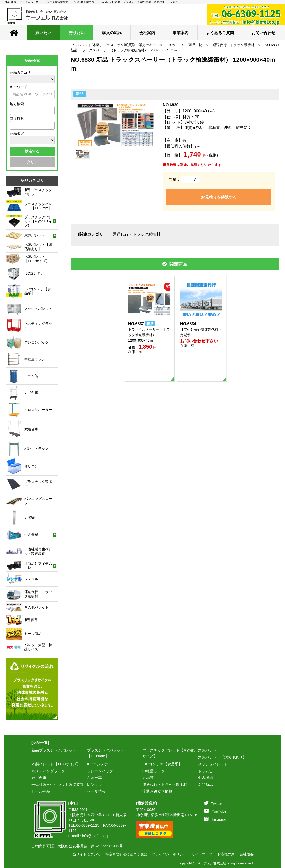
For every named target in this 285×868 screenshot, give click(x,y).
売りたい (77, 33)
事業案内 (181, 33)
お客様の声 (226, 854)
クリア (32, 162)
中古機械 (205, 778)
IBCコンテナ (98, 764)
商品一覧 (195, 45)
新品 (80, 94)
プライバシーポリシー (169, 854)
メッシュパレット (213, 764)
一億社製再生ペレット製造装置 (57, 785)
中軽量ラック (154, 771)
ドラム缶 (205, 771)
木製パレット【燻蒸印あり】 (222, 757)
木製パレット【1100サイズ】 (56, 764)
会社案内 (147, 33)
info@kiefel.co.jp (96, 836)
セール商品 (41, 791)
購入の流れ (112, 33)
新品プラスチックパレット (54, 750)
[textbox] (13, 111)
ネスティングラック (48, 771)
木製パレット (209, 750)
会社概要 (247, 854)
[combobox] (32, 111)
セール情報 (96, 791)
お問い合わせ (263, 33)
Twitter (213, 803)
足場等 (148, 778)
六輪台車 (94, 778)
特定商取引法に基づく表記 (126, 854)
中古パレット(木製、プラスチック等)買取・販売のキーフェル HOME (124, 45)
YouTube (215, 811)
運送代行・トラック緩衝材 (233, 45)
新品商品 (205, 785)
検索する (32, 151)
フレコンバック (100, 771)
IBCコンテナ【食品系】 (162, 764)
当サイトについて (86, 854)
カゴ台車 (39, 778)
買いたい (43, 33)
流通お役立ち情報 (157, 791)
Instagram (216, 819)
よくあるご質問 (220, 33)
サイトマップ (202, 854)
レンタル (94, 785)
